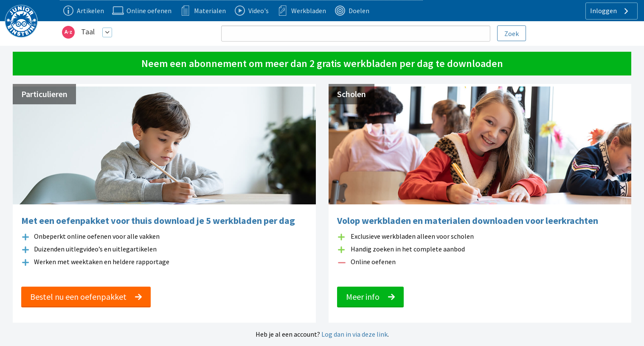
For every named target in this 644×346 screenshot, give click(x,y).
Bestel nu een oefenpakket (86, 297)
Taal (88, 32)
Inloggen (610, 11)
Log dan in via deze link (354, 334)
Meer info (370, 297)
